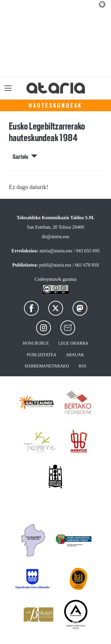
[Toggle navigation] (8, 88)
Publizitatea (42, 355)
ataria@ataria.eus (56, 251)
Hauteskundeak (55, 106)
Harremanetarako (47, 366)
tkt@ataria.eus (55, 237)
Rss (83, 366)
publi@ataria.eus (55, 265)
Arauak (75, 355)
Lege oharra (73, 343)
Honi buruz (36, 343)
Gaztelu (25, 157)
